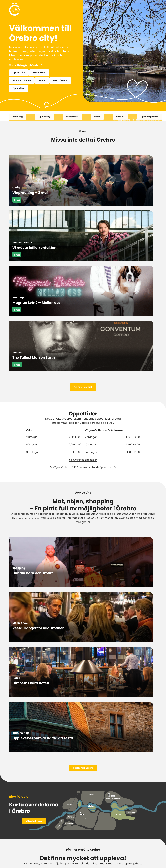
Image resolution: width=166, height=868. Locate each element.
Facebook (63, 837)
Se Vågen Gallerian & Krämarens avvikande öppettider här (83, 325)
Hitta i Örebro (21, 89)
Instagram (84, 837)
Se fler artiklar (83, 682)
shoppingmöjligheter (28, 376)
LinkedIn (104, 837)
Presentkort (41, 73)
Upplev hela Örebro (83, 483)
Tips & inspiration (23, 81)
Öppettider (43, 89)
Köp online (96, 745)
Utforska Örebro (34, 537)
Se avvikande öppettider (83, 318)
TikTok (120, 837)
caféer (93, 372)
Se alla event (83, 245)
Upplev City (20, 73)
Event (45, 81)
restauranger (124, 372)
